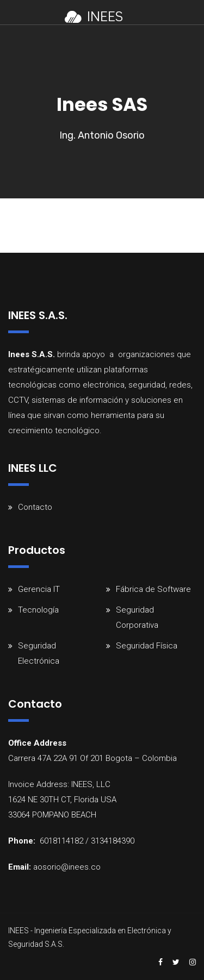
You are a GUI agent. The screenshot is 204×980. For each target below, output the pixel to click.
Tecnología (38, 610)
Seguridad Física (147, 646)
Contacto (35, 507)
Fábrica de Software (153, 589)
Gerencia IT (39, 589)
